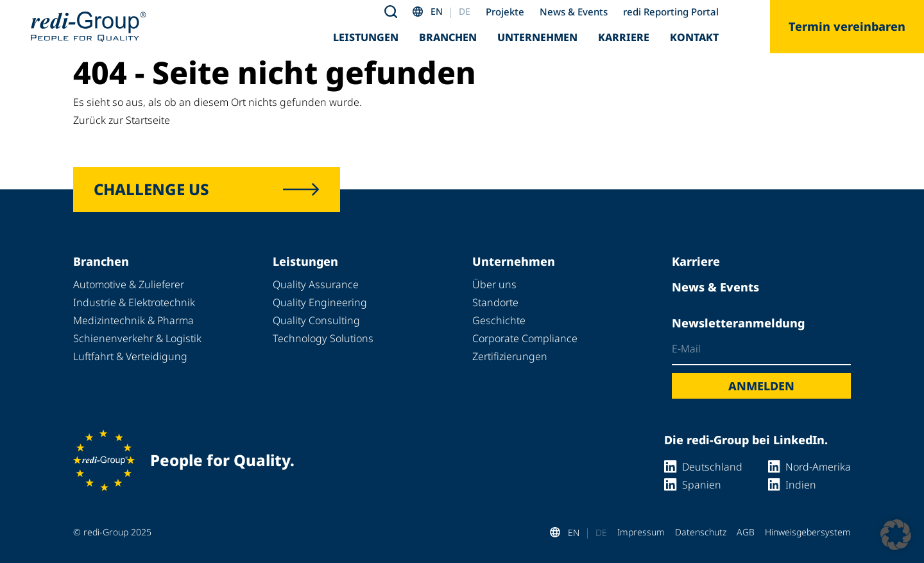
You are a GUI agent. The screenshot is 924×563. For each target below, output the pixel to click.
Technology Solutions (323, 338)
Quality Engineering (320, 302)
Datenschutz (701, 532)
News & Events (574, 12)
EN (437, 11)
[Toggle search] (391, 12)
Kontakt (694, 37)
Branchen (448, 37)
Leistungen (366, 37)
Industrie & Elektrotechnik (134, 302)
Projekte (505, 12)
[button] (896, 535)
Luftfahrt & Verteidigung (130, 356)
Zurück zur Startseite (122, 120)
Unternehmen (537, 37)
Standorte (495, 302)
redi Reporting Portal (671, 12)
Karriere (624, 37)
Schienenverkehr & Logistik (137, 338)
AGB (746, 532)
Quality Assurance (316, 284)
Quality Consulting (316, 320)
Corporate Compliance (525, 338)
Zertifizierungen (510, 356)
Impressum (641, 532)
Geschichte (499, 320)
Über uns (494, 284)
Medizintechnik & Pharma (133, 320)
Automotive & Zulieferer (129, 284)
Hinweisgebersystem (808, 532)
